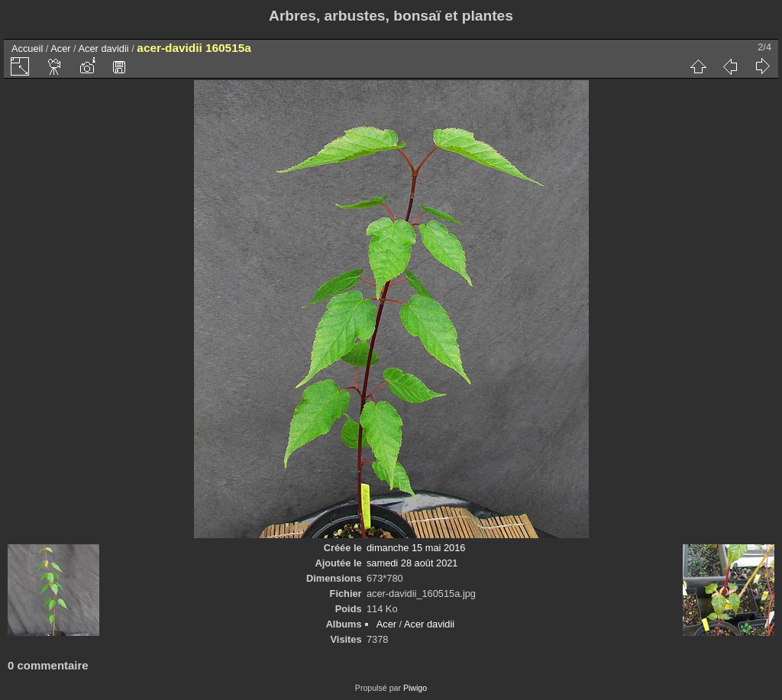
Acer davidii (104, 48)
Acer (60, 48)
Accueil (27, 48)
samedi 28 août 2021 (412, 563)
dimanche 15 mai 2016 (416, 548)
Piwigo (415, 688)
